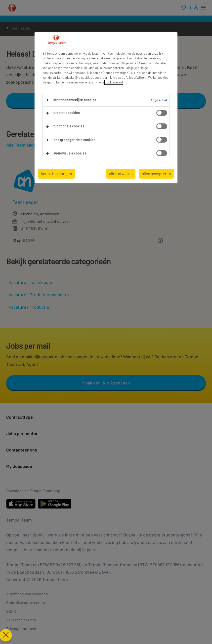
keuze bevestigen (57, 173)
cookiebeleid (114, 82)
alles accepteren (156, 173)
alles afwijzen (121, 173)
